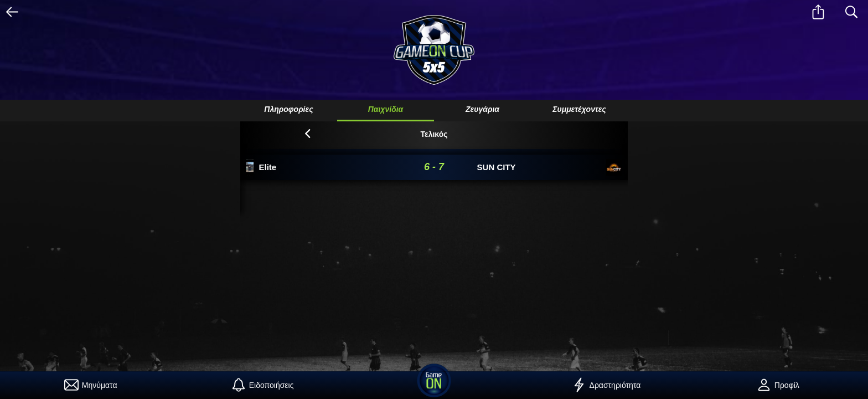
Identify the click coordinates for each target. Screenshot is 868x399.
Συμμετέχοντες (579, 109)
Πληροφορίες (288, 109)
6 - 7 (434, 167)
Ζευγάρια (482, 109)
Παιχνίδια (386, 109)
